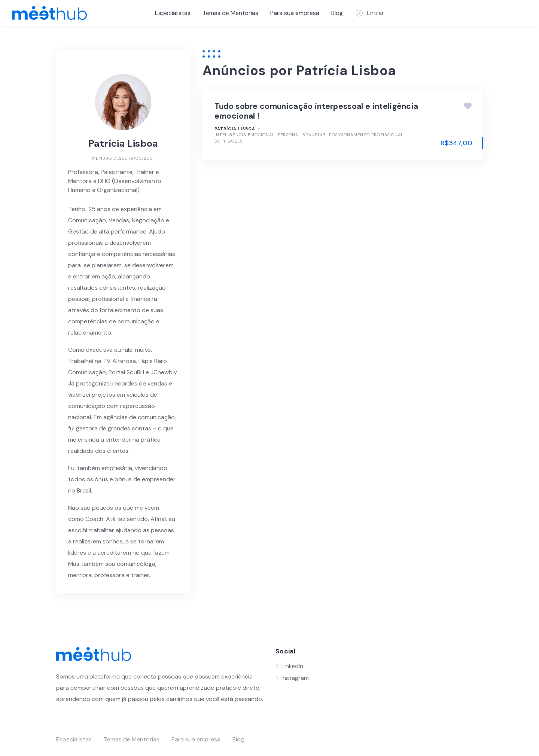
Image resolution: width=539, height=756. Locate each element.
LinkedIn (292, 666)
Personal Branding (302, 135)
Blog (337, 13)
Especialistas (173, 13)
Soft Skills (229, 141)
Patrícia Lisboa (235, 129)
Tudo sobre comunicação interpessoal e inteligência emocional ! (316, 111)
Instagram (295, 678)
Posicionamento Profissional (366, 135)
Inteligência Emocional (245, 135)
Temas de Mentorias (230, 13)
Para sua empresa (295, 13)
